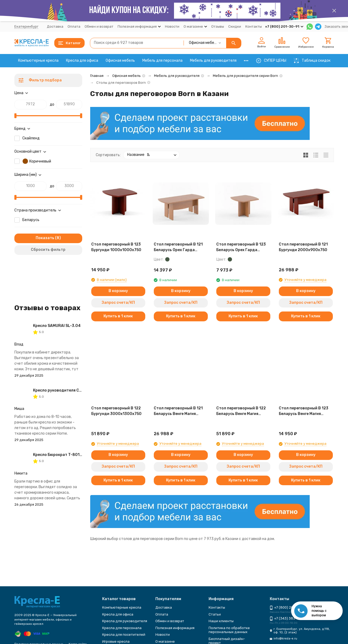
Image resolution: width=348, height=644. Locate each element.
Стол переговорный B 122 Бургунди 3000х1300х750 (116, 411)
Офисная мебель (120, 61)
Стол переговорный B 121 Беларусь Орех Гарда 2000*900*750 (178, 247)
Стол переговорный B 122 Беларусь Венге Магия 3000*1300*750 (241, 411)
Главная (97, 76)
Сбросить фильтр (48, 250)
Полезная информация (175, 628)
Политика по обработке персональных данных (229, 630)
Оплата (74, 26)
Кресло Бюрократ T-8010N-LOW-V (66, 455)
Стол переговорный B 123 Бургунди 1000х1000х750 (116, 247)
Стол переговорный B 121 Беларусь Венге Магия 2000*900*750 (178, 411)
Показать (45, 238)
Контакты (254, 26)
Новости (172, 26)
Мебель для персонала (162, 61)
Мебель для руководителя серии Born (245, 76)
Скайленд (31, 138)
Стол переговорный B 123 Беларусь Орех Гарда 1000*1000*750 (241, 247)
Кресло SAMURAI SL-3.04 (57, 326)
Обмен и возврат (99, 26)
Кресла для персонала (122, 628)
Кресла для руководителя (125, 621)
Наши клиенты (221, 621)
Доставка (55, 26)
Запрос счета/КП (118, 303)
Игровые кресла (116, 641)
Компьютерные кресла (38, 61)
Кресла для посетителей (124, 635)
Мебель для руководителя (213, 61)
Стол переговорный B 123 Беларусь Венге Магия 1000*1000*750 (304, 411)
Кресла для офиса (82, 61)
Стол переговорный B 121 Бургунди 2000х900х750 (303, 247)
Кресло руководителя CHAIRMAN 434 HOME (75, 390)
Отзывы (218, 26)
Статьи (215, 614)
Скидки (235, 26)
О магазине (165, 641)
